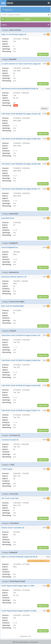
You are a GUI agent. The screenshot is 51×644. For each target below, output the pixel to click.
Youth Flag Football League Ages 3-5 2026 (18, 586)
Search (27, 19)
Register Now (43, 54)
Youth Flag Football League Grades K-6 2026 (19, 611)
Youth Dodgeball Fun (10, 247)
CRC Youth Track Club (10, 498)
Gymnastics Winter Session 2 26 (14, 277)
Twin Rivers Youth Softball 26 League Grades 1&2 (21, 335)
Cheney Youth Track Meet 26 (13, 528)
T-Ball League (7, 469)
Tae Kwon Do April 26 (10, 440)
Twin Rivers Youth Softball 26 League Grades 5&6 (21, 385)
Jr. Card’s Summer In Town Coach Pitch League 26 (21, 64)
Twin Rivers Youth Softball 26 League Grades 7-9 (21, 410)
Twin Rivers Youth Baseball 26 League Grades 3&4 (21, 139)
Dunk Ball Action (8, 218)
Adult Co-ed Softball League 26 (14, 34)
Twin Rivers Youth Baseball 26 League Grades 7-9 (21, 189)
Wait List (44, 109)
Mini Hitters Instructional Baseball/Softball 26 (20, 89)
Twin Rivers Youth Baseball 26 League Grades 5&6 (21, 164)
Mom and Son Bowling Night (13, 306)
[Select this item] (48, 34)
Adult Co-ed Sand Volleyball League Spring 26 (19, 557)
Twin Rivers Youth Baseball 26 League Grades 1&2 (21, 114)
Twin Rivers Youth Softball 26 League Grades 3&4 (21, 360)
